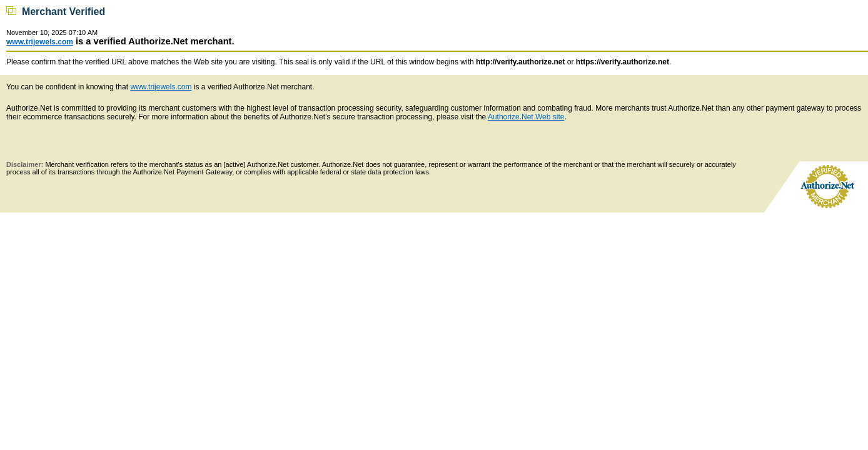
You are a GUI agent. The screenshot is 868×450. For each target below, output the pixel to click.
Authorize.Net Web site (526, 117)
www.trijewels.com (40, 42)
